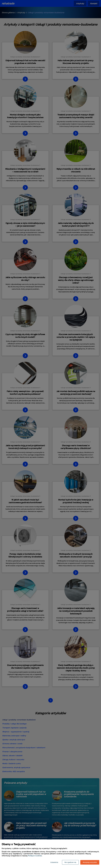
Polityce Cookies (35, 856)
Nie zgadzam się (70, 862)
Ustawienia (54, 862)
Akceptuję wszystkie (90, 862)
